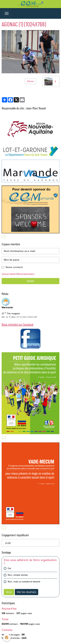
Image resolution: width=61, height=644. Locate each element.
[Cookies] (7, 637)
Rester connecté (14, 267)
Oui (9, 568)
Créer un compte (9, 274)
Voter (9, 592)
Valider (31, 281)
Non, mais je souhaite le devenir (24, 582)
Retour (30, 81)
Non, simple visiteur (18, 575)
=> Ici (8, 543)
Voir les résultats (27, 592)
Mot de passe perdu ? (26, 274)
